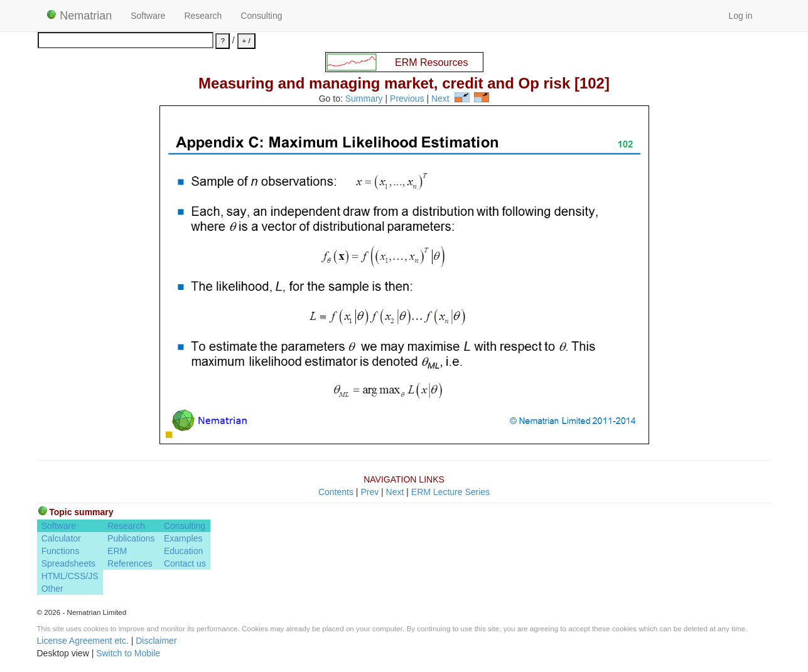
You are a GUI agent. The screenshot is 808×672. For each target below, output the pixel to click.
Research (203, 16)
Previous (407, 99)
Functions (61, 551)
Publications (131, 538)
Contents (336, 492)
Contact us (185, 563)
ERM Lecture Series (450, 492)
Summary (364, 99)
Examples (183, 538)
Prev (369, 492)
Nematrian (79, 16)
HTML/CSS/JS (70, 576)
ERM (117, 551)
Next (440, 99)
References (130, 563)
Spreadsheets (68, 563)
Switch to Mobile (128, 653)
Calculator (61, 538)
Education (183, 551)
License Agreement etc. (83, 641)
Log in (740, 16)
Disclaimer (156, 641)
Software (148, 16)
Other (52, 589)
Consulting (261, 16)
